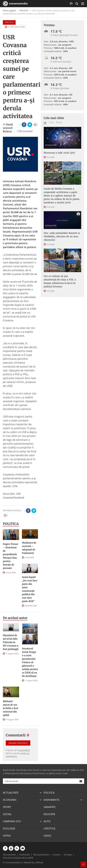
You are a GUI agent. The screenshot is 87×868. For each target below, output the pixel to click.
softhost (39, 862)
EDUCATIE (49, 814)
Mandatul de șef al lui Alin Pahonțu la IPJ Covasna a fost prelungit (11, 642)
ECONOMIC (10, 800)
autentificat (24, 750)
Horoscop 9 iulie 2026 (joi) (59, 153)
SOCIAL (7, 814)
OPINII (7, 836)
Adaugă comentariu (18, 743)
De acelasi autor (15, 618)
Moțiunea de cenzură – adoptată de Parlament (29, 548)
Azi (45, 122)
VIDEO (47, 836)
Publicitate (25, 855)
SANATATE (50, 807)
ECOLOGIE (9, 828)
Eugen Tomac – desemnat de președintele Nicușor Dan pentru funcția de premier (11, 556)
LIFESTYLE (49, 828)
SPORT (7, 807)
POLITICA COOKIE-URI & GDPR (18, 858)
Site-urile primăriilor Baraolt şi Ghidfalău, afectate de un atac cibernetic (62, 236)
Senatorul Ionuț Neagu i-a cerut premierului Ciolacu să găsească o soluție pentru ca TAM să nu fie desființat (30, 662)
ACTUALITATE (51, 145)
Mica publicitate (41, 855)
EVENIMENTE (52, 800)
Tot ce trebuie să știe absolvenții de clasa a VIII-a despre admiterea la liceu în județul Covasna (60, 281)
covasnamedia (15, 4)
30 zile (59, 122)
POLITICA (24, 11)
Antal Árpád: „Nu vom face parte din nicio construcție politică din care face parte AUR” (30, 589)
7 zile (51, 122)
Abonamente (9, 855)
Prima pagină (9, 11)
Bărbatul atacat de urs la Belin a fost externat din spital (11, 708)
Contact (56, 855)
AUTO (47, 821)
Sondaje (68, 855)
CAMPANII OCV (12, 821)
